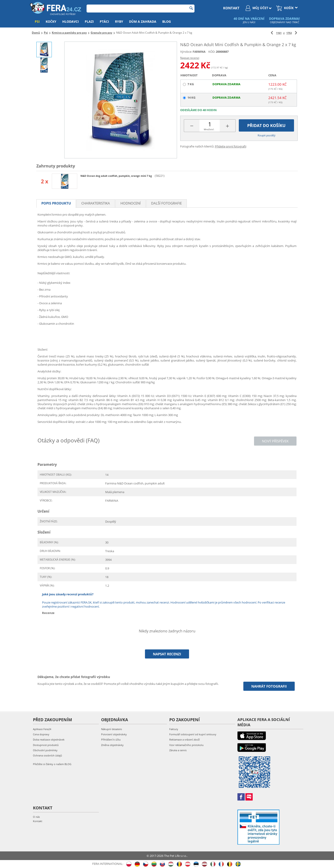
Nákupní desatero (112, 729)
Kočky (51, 21)
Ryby (119, 21)
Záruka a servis (178, 750)
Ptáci (104, 21)
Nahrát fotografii (269, 686)
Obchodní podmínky (45, 750)
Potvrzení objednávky (114, 734)
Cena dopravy (41, 734)
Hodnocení (131, 203)
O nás (36, 817)
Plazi (89, 21)
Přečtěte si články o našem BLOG (52, 764)
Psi (37, 21)
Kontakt (38, 821)
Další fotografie (166, 203)
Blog (167, 21)
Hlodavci (71, 21)
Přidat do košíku (266, 125)
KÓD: (212, 52)
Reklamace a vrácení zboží (184, 740)
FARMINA (199, 52)
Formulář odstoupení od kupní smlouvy (193, 734)
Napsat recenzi (190, 58)
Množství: (209, 129)
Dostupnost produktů (46, 745)
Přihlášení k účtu (111, 740)
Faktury (174, 729)
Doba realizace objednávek (49, 740)
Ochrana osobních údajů (47, 755)
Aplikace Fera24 (42, 729)
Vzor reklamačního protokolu (186, 745)
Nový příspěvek (275, 441)
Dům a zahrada (143, 21)
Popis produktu (56, 203)
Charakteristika (96, 203)
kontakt (231, 8)
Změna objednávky (112, 745)
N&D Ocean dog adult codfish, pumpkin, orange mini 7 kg (116, 176)
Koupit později (267, 135)
